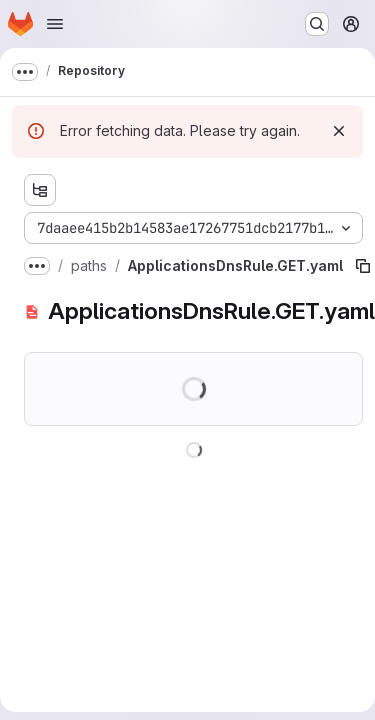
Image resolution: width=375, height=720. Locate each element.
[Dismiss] (339, 131)
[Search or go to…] (317, 24)
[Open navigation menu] (55, 24)
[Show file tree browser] (40, 190)
